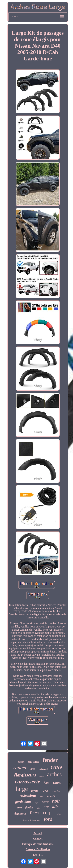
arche (51, 795)
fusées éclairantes (32, 821)
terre (19, 808)
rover (45, 791)
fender (50, 760)
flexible (29, 807)
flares (35, 813)
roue (57, 767)
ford (48, 819)
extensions (28, 795)
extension (56, 791)
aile (55, 807)
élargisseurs (25, 775)
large (22, 789)
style (37, 803)
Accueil (38, 833)
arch (42, 776)
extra (45, 802)
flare (47, 783)
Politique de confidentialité (38, 844)
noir (56, 801)
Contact (38, 839)
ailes (38, 808)
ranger (20, 768)
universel (43, 769)
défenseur (20, 814)
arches (54, 774)
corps (48, 813)
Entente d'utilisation (38, 849)
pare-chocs (33, 762)
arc (46, 807)
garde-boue (23, 802)
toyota (35, 791)
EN (35, 855)
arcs (33, 769)
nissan (21, 762)
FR (41, 855)
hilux (59, 814)
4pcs (42, 797)
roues (57, 783)
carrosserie (28, 782)
